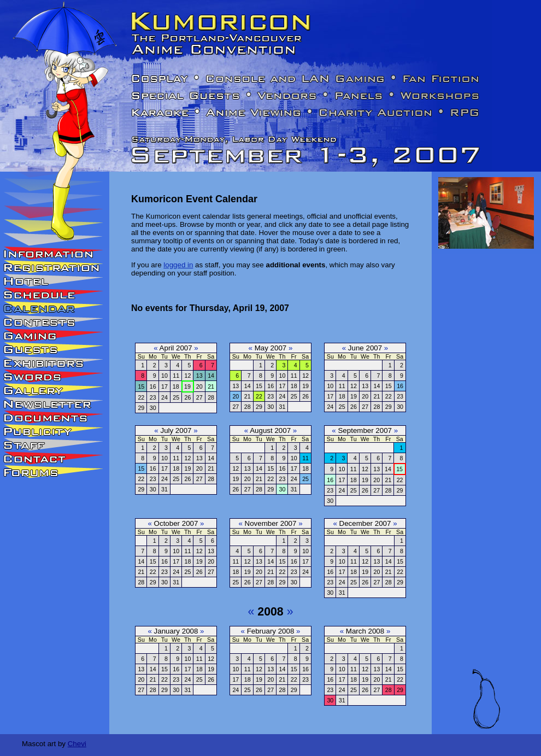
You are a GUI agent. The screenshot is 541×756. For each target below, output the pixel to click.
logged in (178, 265)
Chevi (77, 744)
